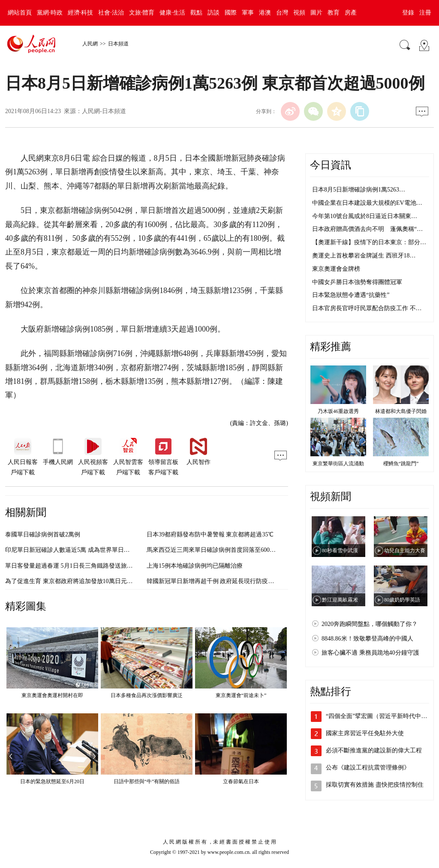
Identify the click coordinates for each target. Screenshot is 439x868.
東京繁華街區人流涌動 (338, 464)
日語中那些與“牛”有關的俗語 (147, 781)
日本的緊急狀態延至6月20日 (52, 781)
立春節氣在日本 (241, 781)
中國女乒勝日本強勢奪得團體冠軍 (357, 282)
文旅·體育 (142, 13)
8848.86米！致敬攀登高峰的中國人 (367, 639)
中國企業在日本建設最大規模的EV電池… (367, 203)
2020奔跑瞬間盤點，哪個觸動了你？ (370, 624)
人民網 (90, 44)
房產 (351, 13)
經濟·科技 (81, 13)
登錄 (408, 13)
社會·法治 (111, 13)
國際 (231, 13)
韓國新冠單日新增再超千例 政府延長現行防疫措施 (213, 581)
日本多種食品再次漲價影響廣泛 (147, 695)
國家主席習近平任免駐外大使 (365, 733)
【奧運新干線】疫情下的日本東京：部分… (369, 242)
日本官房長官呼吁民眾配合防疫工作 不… (367, 308)
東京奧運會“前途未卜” (241, 695)
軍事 (248, 13)
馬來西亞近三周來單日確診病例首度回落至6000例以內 (219, 550)
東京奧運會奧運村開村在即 (52, 695)
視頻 (299, 13)
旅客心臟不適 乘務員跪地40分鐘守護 (370, 653)
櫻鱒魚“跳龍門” (401, 464)
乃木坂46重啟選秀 (338, 411)
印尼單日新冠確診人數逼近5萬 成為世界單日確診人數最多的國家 (92, 550)
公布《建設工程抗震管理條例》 (368, 768)
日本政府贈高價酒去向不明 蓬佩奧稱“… (367, 229)
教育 (334, 13)
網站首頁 (20, 13)
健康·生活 (172, 13)
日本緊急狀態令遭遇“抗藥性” (351, 295)
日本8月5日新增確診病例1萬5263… (359, 190)
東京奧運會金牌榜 (336, 269)
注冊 (425, 13)
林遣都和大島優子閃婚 (401, 411)
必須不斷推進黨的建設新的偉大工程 (374, 750)
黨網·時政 (50, 13)
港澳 (265, 13)
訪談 (213, 13)
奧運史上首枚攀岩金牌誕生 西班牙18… (364, 256)
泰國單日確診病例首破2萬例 (43, 534)
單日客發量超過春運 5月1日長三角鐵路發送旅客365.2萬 (79, 566)
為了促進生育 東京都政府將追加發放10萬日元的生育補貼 (81, 581)
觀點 (196, 13)
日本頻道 (118, 44)
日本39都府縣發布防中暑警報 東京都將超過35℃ (210, 534)
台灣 (282, 13)
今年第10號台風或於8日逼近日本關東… (365, 216)
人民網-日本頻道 (104, 111)
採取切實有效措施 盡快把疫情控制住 (375, 785)
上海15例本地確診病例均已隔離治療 (195, 566)
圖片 (316, 13)
